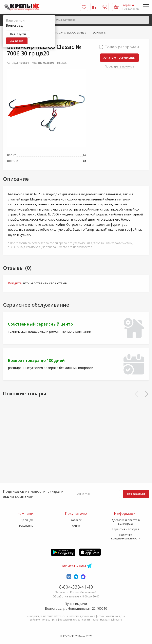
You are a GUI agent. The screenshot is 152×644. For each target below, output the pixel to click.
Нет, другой (18, 34)
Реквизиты (26, 526)
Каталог (76, 520)
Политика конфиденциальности (126, 537)
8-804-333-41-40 (76, 587)
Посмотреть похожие (119, 66)
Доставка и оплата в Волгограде (126, 522)
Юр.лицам (26, 520)
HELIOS (62, 63)
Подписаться (136, 494)
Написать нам (73, 566)
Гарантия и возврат (126, 529)
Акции (76, 526)
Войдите (15, 283)
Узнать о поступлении (119, 58)
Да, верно (17, 41)
